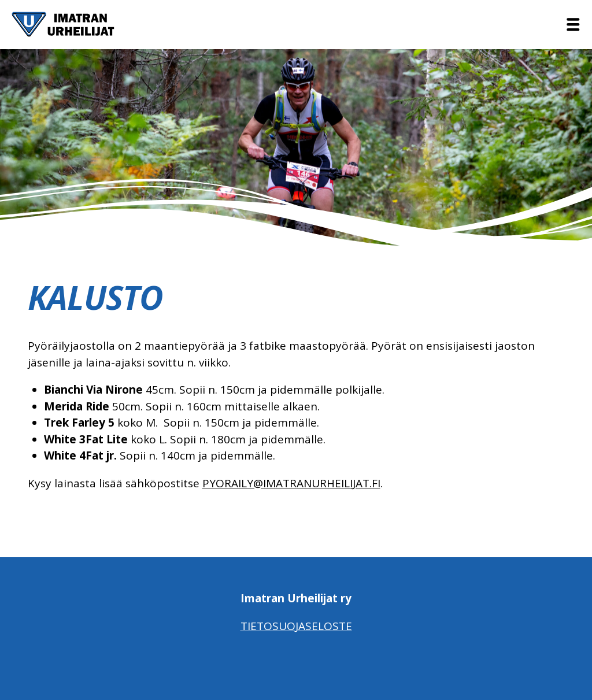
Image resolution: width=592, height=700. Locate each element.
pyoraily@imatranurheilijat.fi (291, 483)
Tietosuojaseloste (296, 626)
